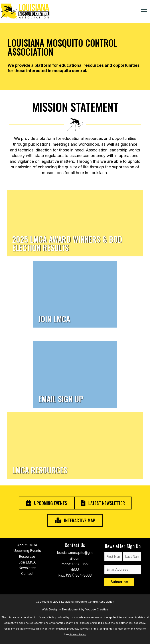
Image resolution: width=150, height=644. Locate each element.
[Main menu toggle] (144, 11)
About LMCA (27, 545)
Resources (27, 556)
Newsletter (27, 568)
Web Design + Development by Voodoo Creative (75, 609)
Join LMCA (27, 562)
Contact (27, 574)
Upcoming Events (27, 551)
